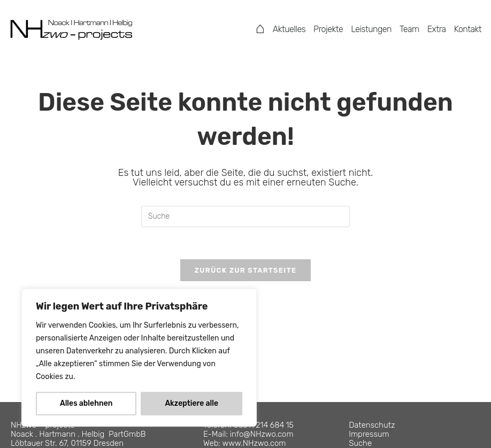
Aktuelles (289, 29)
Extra (437, 29)
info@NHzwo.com (262, 434)
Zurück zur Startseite (245, 270)
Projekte (328, 29)
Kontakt (468, 29)
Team (409, 29)
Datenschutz (372, 425)
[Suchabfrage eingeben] (245, 217)
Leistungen (371, 29)
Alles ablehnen (86, 403)
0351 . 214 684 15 (263, 425)
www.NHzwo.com (254, 443)
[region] (139, 358)
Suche (360, 443)
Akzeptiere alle (191, 403)
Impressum (369, 434)
